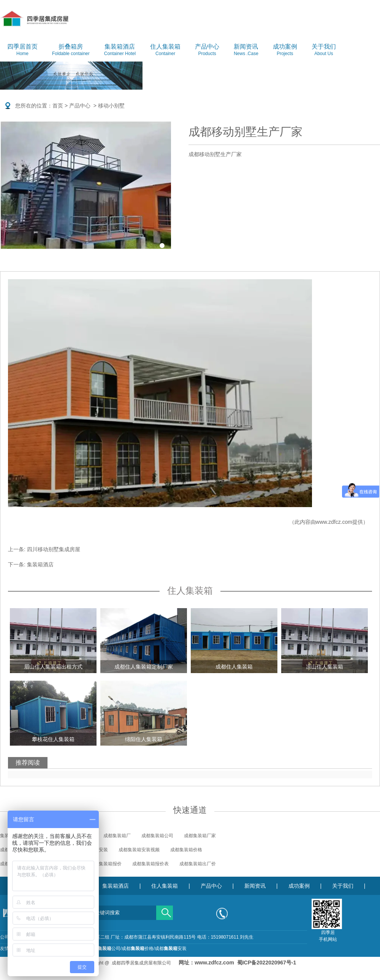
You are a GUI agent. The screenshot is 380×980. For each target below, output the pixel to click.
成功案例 (285, 50)
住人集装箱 (165, 50)
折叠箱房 (71, 50)
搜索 (165, 910)
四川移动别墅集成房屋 (54, 549)
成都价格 (138, 948)
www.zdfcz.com (334, 522)
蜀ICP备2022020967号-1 (267, 963)
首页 (58, 106)
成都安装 (171, 948)
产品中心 (207, 50)
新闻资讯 (246, 50)
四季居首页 (22, 50)
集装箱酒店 (120, 50)
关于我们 (324, 50)
